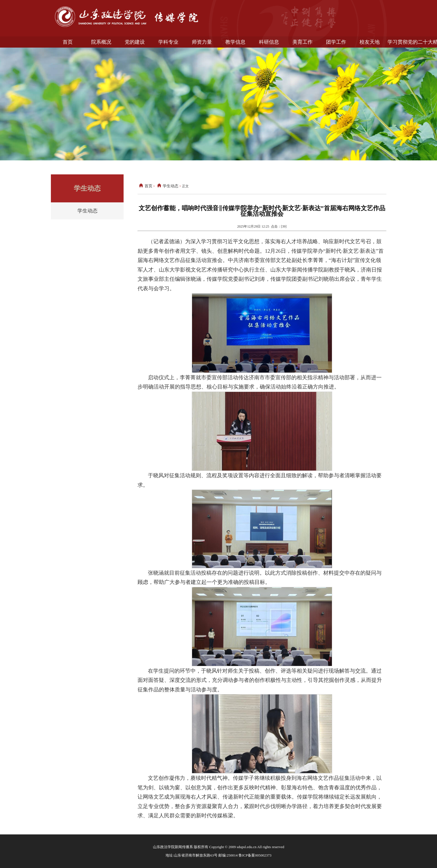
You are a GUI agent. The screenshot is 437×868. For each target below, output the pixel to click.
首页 (145, 186)
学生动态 (88, 211)
